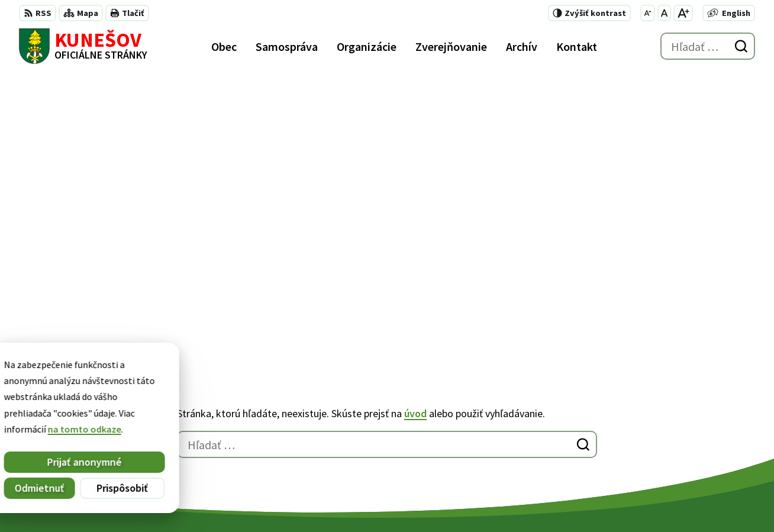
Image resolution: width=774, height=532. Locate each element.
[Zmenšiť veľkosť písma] (648, 13)
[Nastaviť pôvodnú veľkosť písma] (664, 13)
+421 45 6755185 (556, 432)
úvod (415, 139)
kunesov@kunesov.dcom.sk (581, 446)
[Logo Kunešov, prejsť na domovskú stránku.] (83, 46)
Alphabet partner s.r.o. (173, 500)
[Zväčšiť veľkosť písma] (683, 13)
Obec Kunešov (325, 500)
